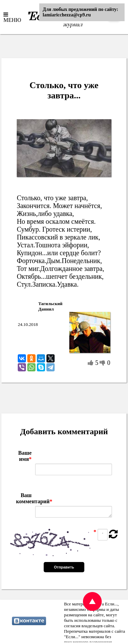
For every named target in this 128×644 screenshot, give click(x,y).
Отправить (64, 567)
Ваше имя (25, 456)
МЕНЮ (12, 20)
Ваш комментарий (24, 498)
